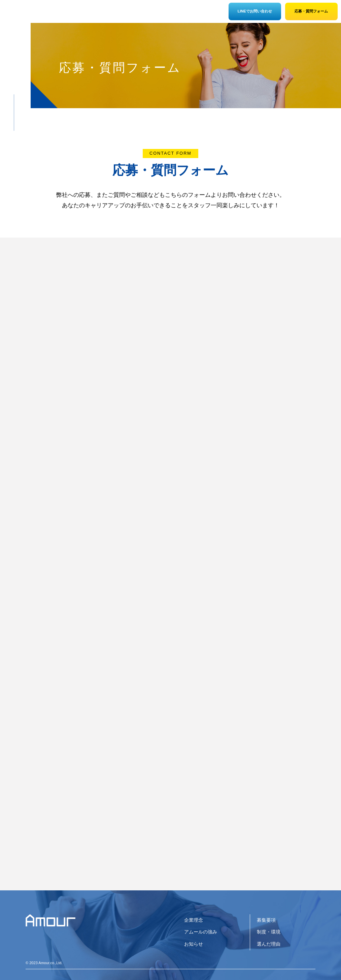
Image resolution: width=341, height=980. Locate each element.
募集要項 (176, 13)
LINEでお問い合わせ (255, 11)
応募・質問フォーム (311, 11)
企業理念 (194, 920)
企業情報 (55, 13)
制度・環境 (116, 13)
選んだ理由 (146, 13)
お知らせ (194, 944)
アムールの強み (85, 13)
